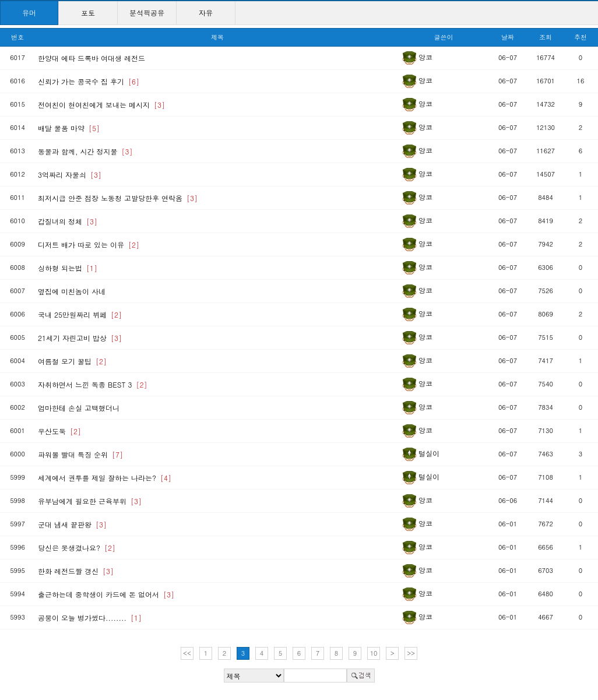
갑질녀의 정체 (68, 221)
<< (187, 653)
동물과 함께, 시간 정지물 (85, 151)
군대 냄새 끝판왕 (72, 524)
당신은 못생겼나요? (77, 548)
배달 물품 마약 (69, 128)
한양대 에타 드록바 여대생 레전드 (92, 58)
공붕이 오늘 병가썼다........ (90, 618)
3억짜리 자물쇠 (70, 175)
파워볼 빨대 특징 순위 (80, 454)
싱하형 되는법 (68, 268)
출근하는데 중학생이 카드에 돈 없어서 (106, 594)
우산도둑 (59, 431)
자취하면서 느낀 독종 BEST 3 (92, 384)
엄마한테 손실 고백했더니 (79, 408)
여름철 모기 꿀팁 (72, 361)
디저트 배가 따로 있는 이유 (89, 245)
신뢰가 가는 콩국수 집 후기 (89, 81)
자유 (206, 13)
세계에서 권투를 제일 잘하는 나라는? (105, 478)
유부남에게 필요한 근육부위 (90, 501)
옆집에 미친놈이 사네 (72, 291)
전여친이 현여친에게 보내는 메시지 (101, 105)
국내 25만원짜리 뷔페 (80, 314)
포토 (88, 13)
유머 (29, 13)
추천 (581, 37)
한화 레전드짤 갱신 (76, 571)
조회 (546, 37)
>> (411, 653)
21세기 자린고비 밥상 (80, 338)
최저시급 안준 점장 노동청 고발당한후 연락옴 (118, 198)
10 (374, 653)
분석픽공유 (147, 13)
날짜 (508, 37)
